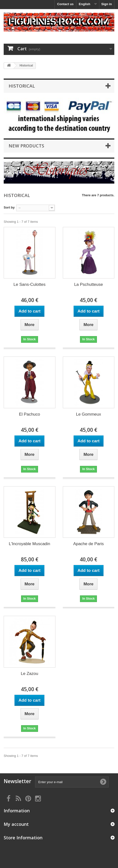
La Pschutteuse (88, 284)
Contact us (65, 4)
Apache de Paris (88, 544)
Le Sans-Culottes (29, 284)
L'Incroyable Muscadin (30, 544)
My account (16, 824)
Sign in (107, 4)
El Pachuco (29, 414)
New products (26, 146)
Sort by (9, 207)
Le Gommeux (89, 414)
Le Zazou (30, 674)
